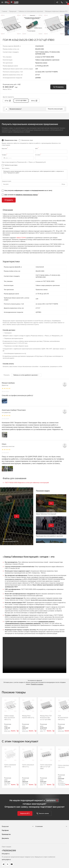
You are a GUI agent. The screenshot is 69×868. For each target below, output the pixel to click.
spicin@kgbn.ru (6, 860)
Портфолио (5, 830)
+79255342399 (9, 850)
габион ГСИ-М (21, 238)
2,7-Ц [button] (8, 101)
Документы (5, 838)
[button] (25, 814)
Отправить (9, 200)
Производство (6, 834)
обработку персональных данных (27, 195)
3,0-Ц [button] (34, 101)
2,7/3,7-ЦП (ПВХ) (21, 101)
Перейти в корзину (37, 684)
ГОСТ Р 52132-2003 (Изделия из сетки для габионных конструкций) (27, 483)
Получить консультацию (55, 109)
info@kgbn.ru (6, 854)
